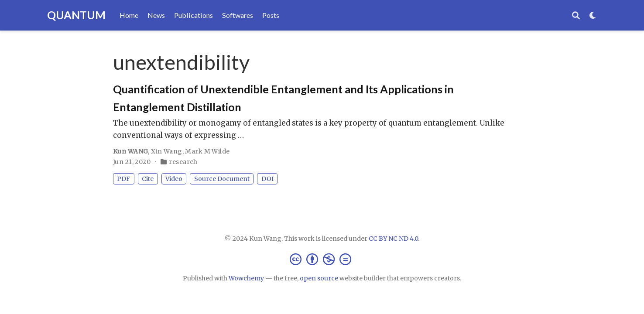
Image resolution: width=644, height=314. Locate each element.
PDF (123, 179)
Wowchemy (246, 278)
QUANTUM (76, 15)
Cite (148, 179)
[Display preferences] (593, 15)
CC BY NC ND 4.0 (393, 239)
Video (174, 179)
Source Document (222, 179)
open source (319, 278)
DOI (267, 179)
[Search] (576, 15)
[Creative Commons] (322, 259)
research (183, 162)
